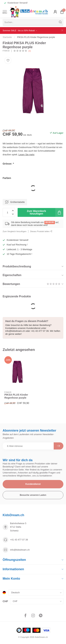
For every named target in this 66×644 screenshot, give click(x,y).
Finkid (6, 51)
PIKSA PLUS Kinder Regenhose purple (36, 37)
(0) (30, 51)
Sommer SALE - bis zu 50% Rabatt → (20, 30)
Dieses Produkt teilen (41, 231)
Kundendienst (33, 484)
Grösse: (8, 164)
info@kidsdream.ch (20, 550)
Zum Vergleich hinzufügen (15, 231)
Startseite (7, 37)
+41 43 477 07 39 (19, 540)
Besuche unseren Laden (33, 495)
